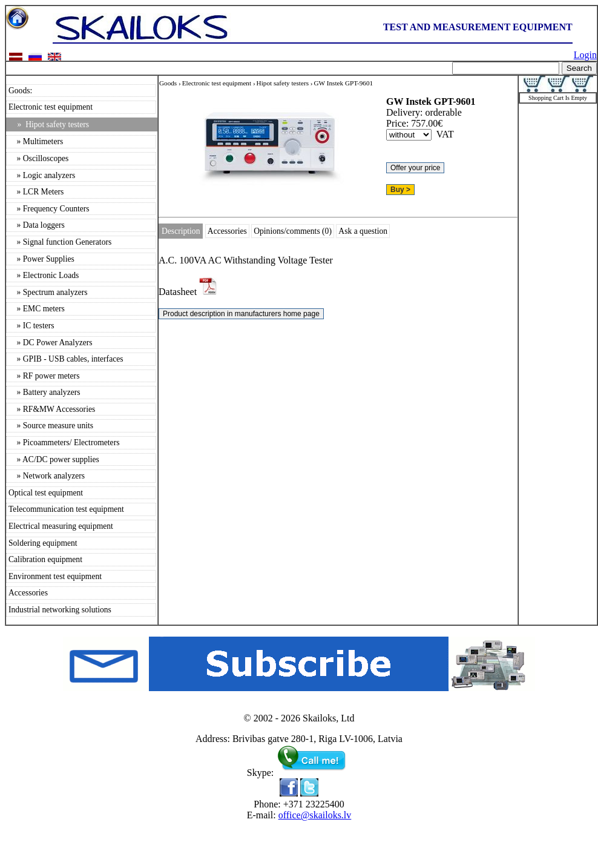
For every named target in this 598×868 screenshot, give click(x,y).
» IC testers (31, 326)
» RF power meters (44, 376)
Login (585, 55)
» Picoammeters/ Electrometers (64, 442)
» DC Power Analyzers (51, 343)
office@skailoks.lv (315, 815)
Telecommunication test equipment (66, 509)
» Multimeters (36, 141)
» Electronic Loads (44, 275)
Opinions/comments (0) (293, 231)
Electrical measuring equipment (61, 526)
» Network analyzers (47, 476)
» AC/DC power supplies (54, 459)
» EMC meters (37, 309)
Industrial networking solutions (60, 610)
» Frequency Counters (49, 209)
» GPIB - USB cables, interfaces (66, 359)
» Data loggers (37, 225)
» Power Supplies (41, 259)
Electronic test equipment (51, 107)
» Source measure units (51, 426)
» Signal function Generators (60, 242)
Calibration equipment (45, 559)
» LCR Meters (36, 192)
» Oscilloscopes (38, 158)
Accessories (28, 593)
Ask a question (363, 231)
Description (181, 231)
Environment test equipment (55, 576)
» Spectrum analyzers (48, 292)
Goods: (20, 91)
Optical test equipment (46, 493)
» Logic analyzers (42, 175)
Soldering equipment (43, 543)
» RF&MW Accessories (52, 409)
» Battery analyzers (44, 392)
